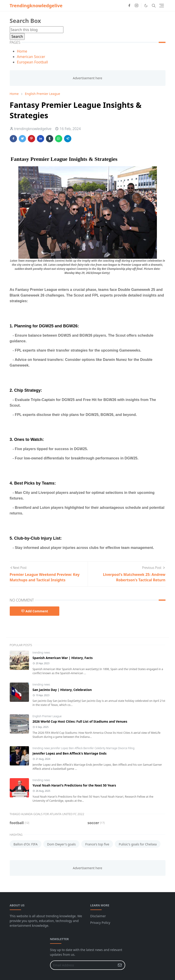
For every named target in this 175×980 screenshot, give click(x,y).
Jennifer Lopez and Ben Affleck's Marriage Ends (70, 753)
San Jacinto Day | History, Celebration (62, 690)
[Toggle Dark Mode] (146, 6)
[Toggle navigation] (162, 6)
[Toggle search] (154, 6)
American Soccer (31, 57)
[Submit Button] (120, 965)
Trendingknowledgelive (36, 6)
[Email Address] (83, 965)
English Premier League (47, 716)
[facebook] (129, 6)
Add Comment (35, 611)
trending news (41, 653)
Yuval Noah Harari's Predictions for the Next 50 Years (74, 785)
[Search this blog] (37, 30)
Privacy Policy (100, 923)
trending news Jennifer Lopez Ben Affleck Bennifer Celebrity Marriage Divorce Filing (84, 748)
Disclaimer (98, 916)
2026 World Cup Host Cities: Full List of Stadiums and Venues (80, 721)
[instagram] (137, 6)
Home (22, 51)
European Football (32, 62)
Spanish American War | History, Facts (63, 658)
